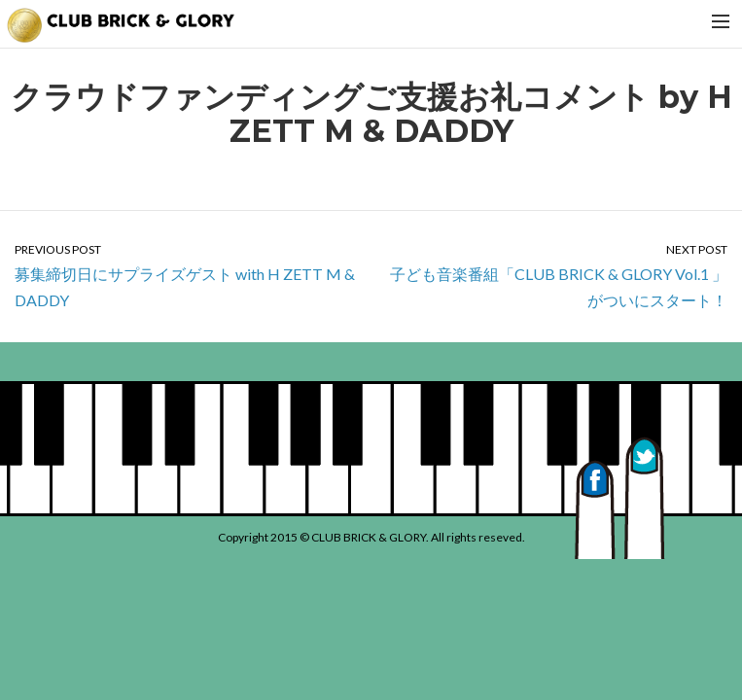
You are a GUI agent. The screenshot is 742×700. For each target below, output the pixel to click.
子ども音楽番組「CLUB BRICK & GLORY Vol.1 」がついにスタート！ (557, 275)
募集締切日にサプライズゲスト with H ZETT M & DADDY (186, 275)
